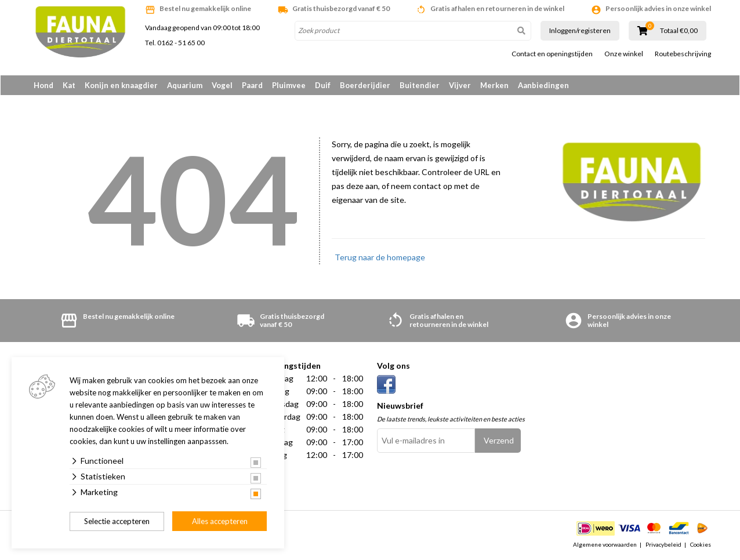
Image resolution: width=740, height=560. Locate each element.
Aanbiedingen (543, 85)
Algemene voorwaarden (605, 545)
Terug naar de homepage (380, 258)
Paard (252, 85)
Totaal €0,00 (679, 31)
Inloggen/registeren (580, 30)
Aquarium (185, 85)
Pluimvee (289, 85)
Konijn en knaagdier (121, 85)
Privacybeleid (663, 545)
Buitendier (420, 85)
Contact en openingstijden (552, 54)
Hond (43, 85)
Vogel (222, 85)
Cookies (701, 545)
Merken (494, 85)
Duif (323, 85)
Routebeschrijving (683, 54)
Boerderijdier (365, 85)
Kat (69, 85)
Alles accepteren (220, 521)
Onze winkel (624, 54)
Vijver (460, 85)
